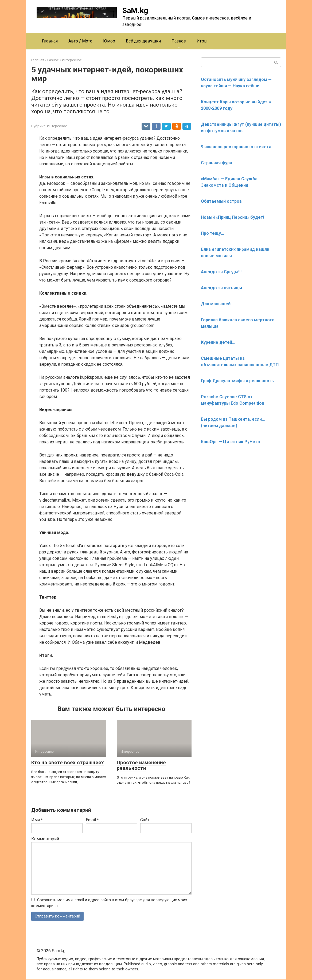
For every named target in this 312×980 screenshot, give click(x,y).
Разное (179, 41)
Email (92, 820)
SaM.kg (135, 11)
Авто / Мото (80, 41)
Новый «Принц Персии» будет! (233, 217)
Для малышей (216, 304)
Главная (50, 41)
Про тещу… (212, 233)
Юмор (109, 41)
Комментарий (45, 839)
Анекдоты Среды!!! (221, 272)
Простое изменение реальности (141, 765)
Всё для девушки (143, 41)
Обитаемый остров (221, 201)
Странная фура (217, 163)
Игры (202, 41)
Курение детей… (218, 342)
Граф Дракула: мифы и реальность (237, 381)
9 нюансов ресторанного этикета (236, 147)
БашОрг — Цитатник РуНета (230, 442)
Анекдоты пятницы (221, 288)
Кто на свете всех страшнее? (67, 762)
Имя (37, 820)
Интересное (57, 126)
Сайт (145, 820)
